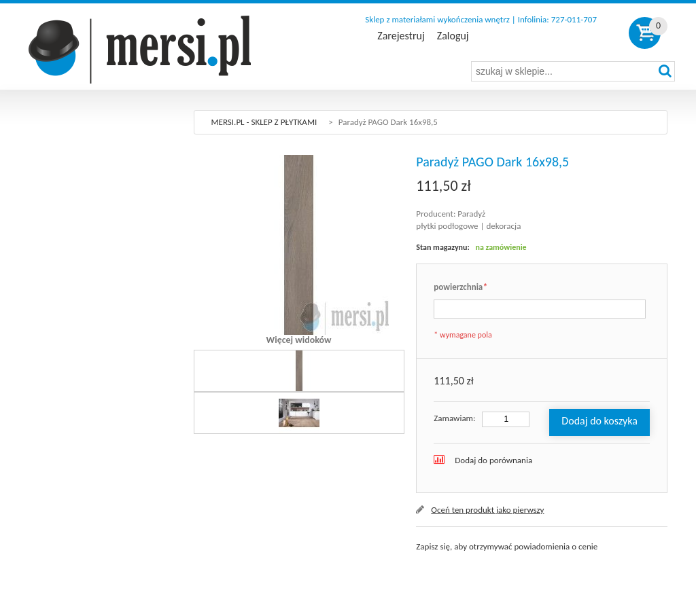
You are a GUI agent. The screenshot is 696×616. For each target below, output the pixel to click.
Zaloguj (453, 36)
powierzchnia (460, 288)
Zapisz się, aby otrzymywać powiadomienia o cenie (507, 546)
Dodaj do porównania (493, 460)
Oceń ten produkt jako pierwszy (487, 510)
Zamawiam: (454, 418)
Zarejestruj (401, 36)
